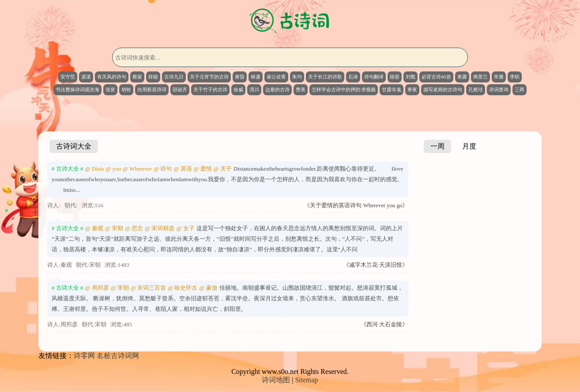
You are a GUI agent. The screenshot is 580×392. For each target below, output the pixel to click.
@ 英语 (183, 169)
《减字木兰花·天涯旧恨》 (376, 265)
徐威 (238, 90)
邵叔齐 (180, 90)
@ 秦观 (94, 228)
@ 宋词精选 (160, 228)
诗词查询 (499, 90)
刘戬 (411, 77)
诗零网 (84, 356)
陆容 (395, 77)
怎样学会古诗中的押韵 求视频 (344, 90)
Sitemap (306, 380)
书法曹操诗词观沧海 (77, 90)
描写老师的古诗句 (443, 90)
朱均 (297, 77)
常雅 (499, 77)
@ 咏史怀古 (183, 288)
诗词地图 (276, 380)
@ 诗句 (163, 169)
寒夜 (412, 90)
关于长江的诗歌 (325, 77)
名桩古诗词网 (118, 356)
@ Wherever (137, 169)
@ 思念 (134, 228)
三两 (520, 90)
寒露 (462, 77)
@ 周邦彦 (97, 288)
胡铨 (126, 90)
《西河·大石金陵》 (384, 325)
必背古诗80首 (436, 77)
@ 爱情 (203, 169)
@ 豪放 (208, 288)
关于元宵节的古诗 (209, 77)
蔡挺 (137, 77)
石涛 (353, 77)
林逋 (256, 77)
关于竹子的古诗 (210, 90)
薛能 (153, 77)
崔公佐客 (276, 77)
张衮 (110, 90)
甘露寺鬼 (392, 90)
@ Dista (95, 169)
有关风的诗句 (112, 77)
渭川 (254, 90)
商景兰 (480, 77)
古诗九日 (174, 77)
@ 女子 (185, 228)
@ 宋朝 (114, 228)
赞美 (301, 90)
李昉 (515, 77)
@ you (113, 169)
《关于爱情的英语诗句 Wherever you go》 (356, 205)
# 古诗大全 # (68, 169)
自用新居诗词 (152, 90)
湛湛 (86, 77)
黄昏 (240, 77)
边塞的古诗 (277, 90)
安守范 (68, 77)
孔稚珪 (476, 90)
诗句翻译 (374, 77)
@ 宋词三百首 (148, 288)
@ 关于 (223, 169)
